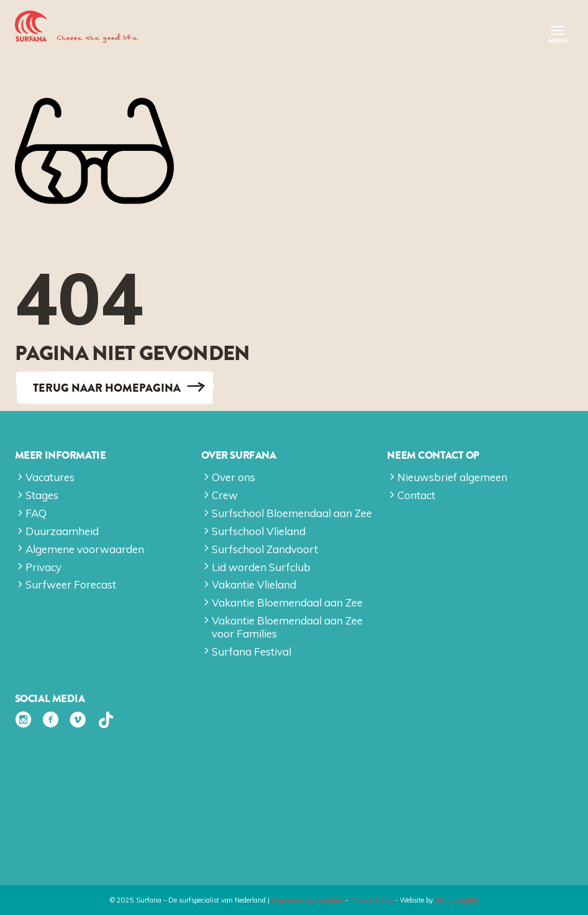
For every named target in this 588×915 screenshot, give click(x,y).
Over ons (233, 477)
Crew (225, 495)
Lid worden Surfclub (261, 567)
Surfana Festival (251, 651)
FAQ (36, 513)
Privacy (43, 567)
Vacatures (50, 477)
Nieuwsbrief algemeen (452, 477)
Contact (416, 495)
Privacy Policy (372, 900)
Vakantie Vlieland (254, 584)
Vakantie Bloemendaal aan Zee (287, 602)
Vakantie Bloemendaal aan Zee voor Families (287, 627)
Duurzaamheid (62, 531)
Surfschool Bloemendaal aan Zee (292, 513)
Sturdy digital (456, 900)
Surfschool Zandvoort (265, 549)
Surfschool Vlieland (259, 531)
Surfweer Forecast (71, 584)
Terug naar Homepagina (107, 387)
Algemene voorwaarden (85, 549)
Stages (42, 495)
